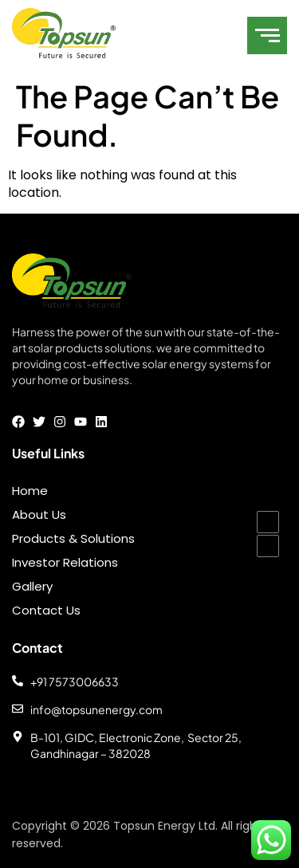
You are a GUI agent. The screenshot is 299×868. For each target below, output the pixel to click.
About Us (39, 515)
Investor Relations (65, 562)
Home (30, 491)
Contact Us (46, 610)
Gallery (32, 586)
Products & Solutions (73, 538)
